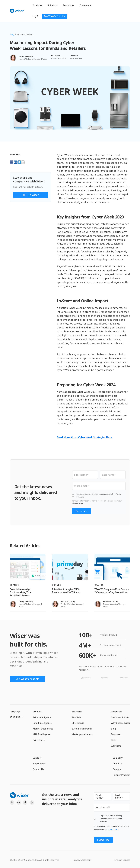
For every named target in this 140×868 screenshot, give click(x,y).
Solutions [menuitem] (77, 712)
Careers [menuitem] (117, 769)
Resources (68, 5)
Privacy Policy (77, 504)
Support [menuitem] (37, 758)
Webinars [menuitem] (116, 746)
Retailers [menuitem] (76, 717)
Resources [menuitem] (117, 712)
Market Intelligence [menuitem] (43, 729)
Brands (14, 585)
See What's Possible (55, 16)
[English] (17, 717)
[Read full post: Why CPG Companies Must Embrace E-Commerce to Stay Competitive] (112, 567)
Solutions (52, 5)
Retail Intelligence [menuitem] (42, 723)
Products (37, 5)
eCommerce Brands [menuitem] (82, 729)
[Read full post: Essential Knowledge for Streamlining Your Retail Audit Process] (28, 567)
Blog (12, 34)
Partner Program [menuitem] (121, 775)
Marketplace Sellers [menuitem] (82, 734)
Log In (36, 16)
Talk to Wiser (31, 195)
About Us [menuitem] (118, 764)
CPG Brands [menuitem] (78, 723)
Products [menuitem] (38, 712)
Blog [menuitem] (113, 729)
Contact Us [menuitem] (38, 769)
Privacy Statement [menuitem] (82, 860)
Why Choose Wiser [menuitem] (121, 723)
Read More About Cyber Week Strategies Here (85, 437)
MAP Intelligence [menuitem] (42, 734)
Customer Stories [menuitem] (120, 717)
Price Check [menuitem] (39, 740)
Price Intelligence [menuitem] (42, 717)
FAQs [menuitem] (114, 740)
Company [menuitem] (118, 758)
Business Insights (25, 34)
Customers (85, 5)
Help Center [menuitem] (39, 764)
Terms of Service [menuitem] (122, 860)
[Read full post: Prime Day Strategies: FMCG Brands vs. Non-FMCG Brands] (70, 567)
